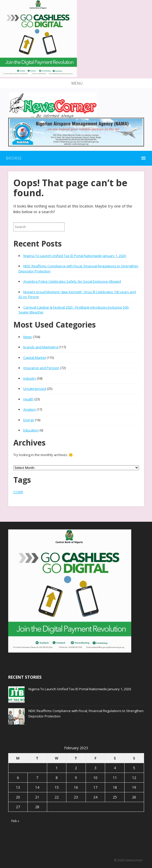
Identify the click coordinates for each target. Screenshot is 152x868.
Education (31, 430)
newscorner (134, 860)
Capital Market (35, 358)
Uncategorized (35, 389)
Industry (30, 378)
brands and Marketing (41, 347)
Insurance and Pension (41, 368)
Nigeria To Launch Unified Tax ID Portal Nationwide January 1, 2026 (75, 256)
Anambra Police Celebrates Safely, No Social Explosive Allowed (72, 281)
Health (28, 399)
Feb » (15, 821)
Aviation (30, 409)
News (28, 337)
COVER (18, 492)
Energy (29, 420)
